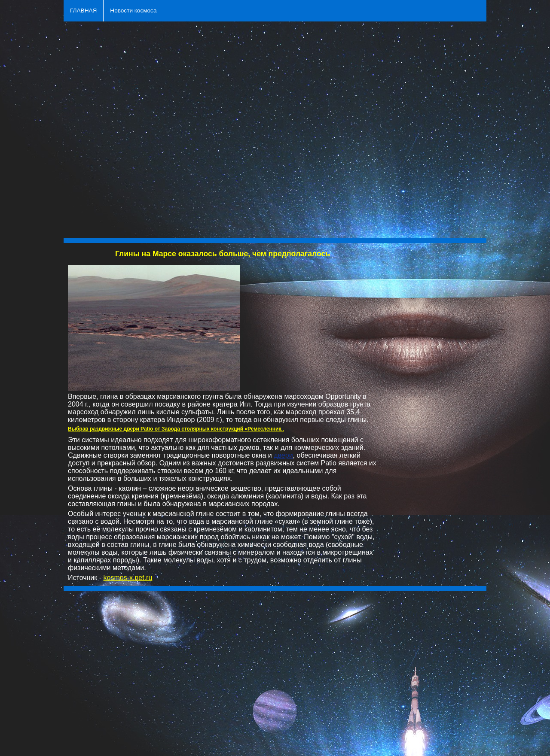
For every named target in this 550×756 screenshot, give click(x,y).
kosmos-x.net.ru (128, 578)
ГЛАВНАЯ (83, 11)
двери (283, 455)
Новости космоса (133, 11)
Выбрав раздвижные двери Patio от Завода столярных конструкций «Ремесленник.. (176, 429)
